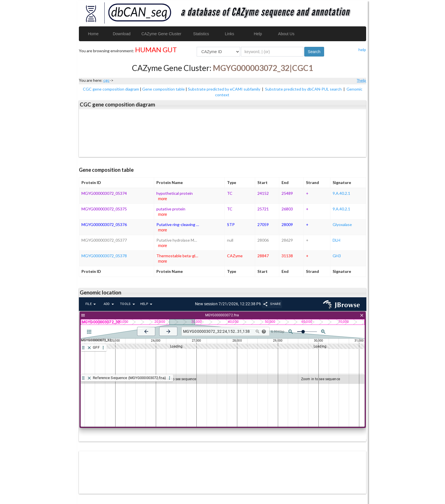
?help (361, 80)
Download (121, 34)
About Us (286, 34)
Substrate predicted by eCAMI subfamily (224, 89)
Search (314, 52)
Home (93, 34)
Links (229, 34)
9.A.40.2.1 (341, 193)
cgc (106, 80)
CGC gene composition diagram (111, 89)
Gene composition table (163, 89)
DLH (336, 240)
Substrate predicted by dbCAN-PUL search (304, 89)
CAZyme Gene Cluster (161, 34)
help (362, 50)
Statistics (201, 34)
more (163, 199)
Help (258, 34)
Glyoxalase (342, 224)
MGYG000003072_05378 (104, 256)
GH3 (337, 256)
